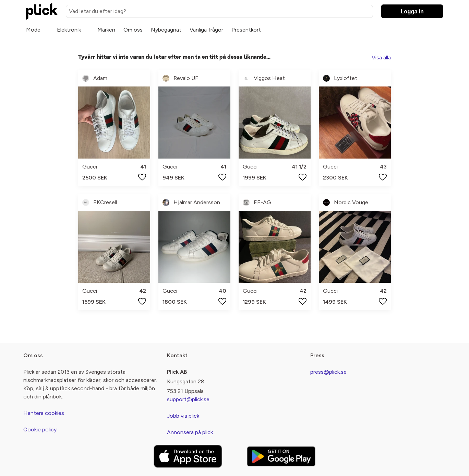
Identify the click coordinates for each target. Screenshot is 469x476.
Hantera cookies (44, 413)
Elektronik (69, 30)
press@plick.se (328, 372)
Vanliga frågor (206, 30)
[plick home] (42, 11)
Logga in (412, 11)
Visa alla (381, 57)
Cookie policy (40, 429)
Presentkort (246, 30)
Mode (33, 30)
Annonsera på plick (190, 432)
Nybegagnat (166, 30)
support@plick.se (188, 399)
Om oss (133, 30)
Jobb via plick (183, 416)
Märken (106, 30)
